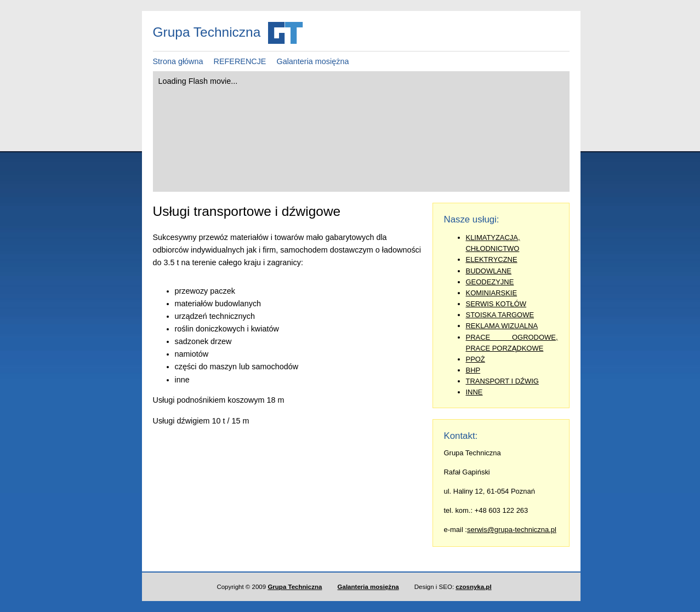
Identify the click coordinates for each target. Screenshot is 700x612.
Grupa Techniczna (295, 587)
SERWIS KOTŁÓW (496, 304)
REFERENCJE (240, 61)
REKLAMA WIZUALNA (502, 326)
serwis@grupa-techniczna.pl (512, 530)
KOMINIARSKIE (492, 293)
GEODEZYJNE (490, 282)
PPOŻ (476, 359)
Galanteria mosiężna (312, 61)
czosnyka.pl (473, 587)
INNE (474, 392)
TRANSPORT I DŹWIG (502, 381)
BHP (473, 370)
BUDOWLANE (489, 271)
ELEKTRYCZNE (492, 259)
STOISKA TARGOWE (500, 315)
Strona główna (178, 61)
